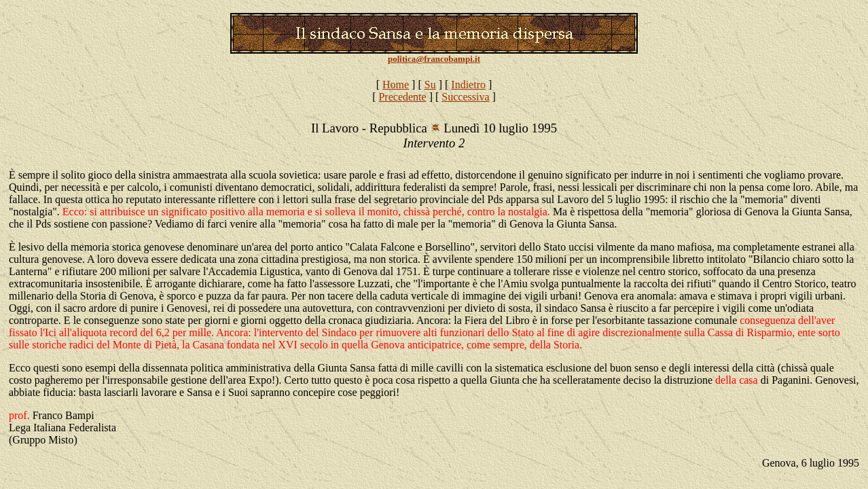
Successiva (465, 97)
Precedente (402, 97)
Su (430, 85)
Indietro (468, 85)
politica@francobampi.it (434, 59)
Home (396, 85)
